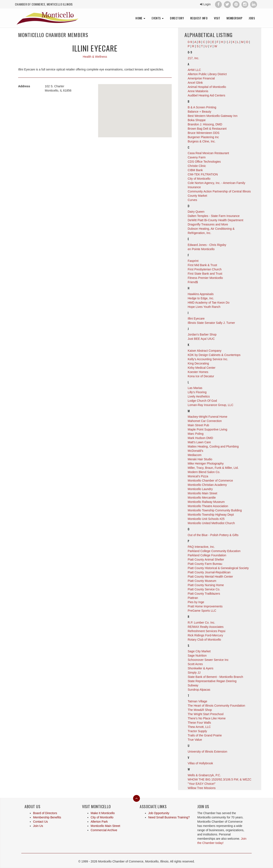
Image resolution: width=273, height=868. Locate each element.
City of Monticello (199, 179)
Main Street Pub (198, 425)
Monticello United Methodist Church (211, 523)
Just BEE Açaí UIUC (201, 339)
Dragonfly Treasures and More (208, 224)
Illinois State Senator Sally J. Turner (211, 323)
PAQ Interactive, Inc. (201, 547)
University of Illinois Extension (207, 752)
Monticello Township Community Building (215, 510)
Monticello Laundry (200, 489)
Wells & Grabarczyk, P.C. (204, 775)
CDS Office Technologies (204, 162)
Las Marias (195, 388)
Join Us (38, 826)
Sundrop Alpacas (199, 690)
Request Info (199, 18)
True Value (195, 740)
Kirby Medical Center (202, 368)
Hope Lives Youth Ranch (204, 307)
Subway (193, 685)
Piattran (193, 598)
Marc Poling (196, 434)
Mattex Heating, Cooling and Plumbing (213, 446)
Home (140, 18)
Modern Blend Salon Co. (204, 472)
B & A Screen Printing (202, 107)
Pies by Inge (196, 602)
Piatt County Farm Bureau (205, 564)
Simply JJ (194, 673)
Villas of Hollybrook (200, 763)
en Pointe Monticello (201, 249)
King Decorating (198, 363)
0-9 (190, 52)
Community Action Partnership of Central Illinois (219, 191)
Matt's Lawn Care (199, 442)
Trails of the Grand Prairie (205, 735)
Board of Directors (45, 813)
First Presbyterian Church (205, 269)
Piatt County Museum (202, 581)
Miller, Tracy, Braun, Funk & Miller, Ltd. (213, 468)
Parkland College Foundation (207, 555)
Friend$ (193, 282)
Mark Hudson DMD (200, 438)
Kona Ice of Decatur (201, 376)
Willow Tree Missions (202, 788)
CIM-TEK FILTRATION (203, 174)
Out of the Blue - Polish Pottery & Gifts (213, 535)
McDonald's (195, 451)
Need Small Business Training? (169, 817)
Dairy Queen (196, 212)
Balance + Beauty (199, 112)
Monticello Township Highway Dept (211, 515)
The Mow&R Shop (200, 710)
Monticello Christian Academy (207, 485)
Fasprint (193, 261)
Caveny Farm (197, 157)
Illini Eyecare (196, 319)
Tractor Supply (197, 731)
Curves (192, 200)
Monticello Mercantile (202, 498)
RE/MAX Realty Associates (206, 627)
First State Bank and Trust (205, 274)
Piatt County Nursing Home (206, 585)
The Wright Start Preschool (206, 714)
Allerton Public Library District (207, 74)
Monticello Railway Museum (206, 502)
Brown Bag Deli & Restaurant (207, 129)
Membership (234, 18)
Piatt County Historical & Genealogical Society (218, 568)
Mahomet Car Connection (205, 421)
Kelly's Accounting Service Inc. (208, 359)
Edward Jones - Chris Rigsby (207, 245)
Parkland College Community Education (214, 551)
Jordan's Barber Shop (202, 334)
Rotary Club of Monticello (204, 640)
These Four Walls (199, 723)
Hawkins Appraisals (201, 294)
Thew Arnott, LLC (199, 727)
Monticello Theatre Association (208, 506)
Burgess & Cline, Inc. (202, 141)
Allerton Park (99, 822)
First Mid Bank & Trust (202, 265)
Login (205, 4)
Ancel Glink (195, 83)
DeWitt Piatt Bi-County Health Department (216, 220)
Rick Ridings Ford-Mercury (205, 635)
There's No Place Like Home (207, 718)
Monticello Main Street (203, 493)
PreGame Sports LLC (202, 611)
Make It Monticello (103, 813)
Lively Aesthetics (199, 396)
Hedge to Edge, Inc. (201, 298)
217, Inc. (193, 58)
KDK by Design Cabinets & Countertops (214, 355)
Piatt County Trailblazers (204, 594)
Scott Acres (195, 664)
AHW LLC (194, 70)
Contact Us (40, 822)
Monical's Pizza (198, 476)
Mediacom (195, 455)
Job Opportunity (159, 813)
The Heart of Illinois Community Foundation (216, 706)
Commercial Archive (104, 830)
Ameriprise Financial (201, 78)
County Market (197, 196)
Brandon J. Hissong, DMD (205, 124)
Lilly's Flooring (197, 392)
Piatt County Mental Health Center (210, 577)
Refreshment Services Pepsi (207, 631)
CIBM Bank (195, 170)
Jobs (252, 18)
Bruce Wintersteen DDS (204, 133)
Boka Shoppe (197, 120)
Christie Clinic (197, 166)
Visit (217, 18)
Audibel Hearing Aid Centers (206, 95)
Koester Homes (198, 372)
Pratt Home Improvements (205, 606)
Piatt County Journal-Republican (209, 572)
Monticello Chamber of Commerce (210, 481)
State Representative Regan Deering (212, 681)
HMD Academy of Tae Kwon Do (209, 303)
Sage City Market (199, 651)
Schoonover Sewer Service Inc (208, 660)
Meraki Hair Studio (200, 459)
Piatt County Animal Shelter (206, 560)
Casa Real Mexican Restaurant (208, 153)
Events (158, 18)
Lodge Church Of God (202, 401)
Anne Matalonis (198, 91)
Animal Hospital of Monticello (207, 87)
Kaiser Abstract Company (205, 351)
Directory (177, 18)
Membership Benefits (47, 817)
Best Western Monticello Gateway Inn (213, 116)
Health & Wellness (95, 57)
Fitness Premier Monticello (205, 278)
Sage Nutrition (197, 656)
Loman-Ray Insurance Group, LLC (211, 405)
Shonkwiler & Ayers (200, 668)
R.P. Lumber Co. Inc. (201, 623)
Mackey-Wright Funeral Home (208, 417)
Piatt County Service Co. (204, 589)
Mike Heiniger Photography (206, 463)
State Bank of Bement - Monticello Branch (215, 677)
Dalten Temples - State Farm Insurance (214, 216)
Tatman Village (197, 701)
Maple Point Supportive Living (207, 429)
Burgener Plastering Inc (203, 137)
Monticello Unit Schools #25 (206, 519)
